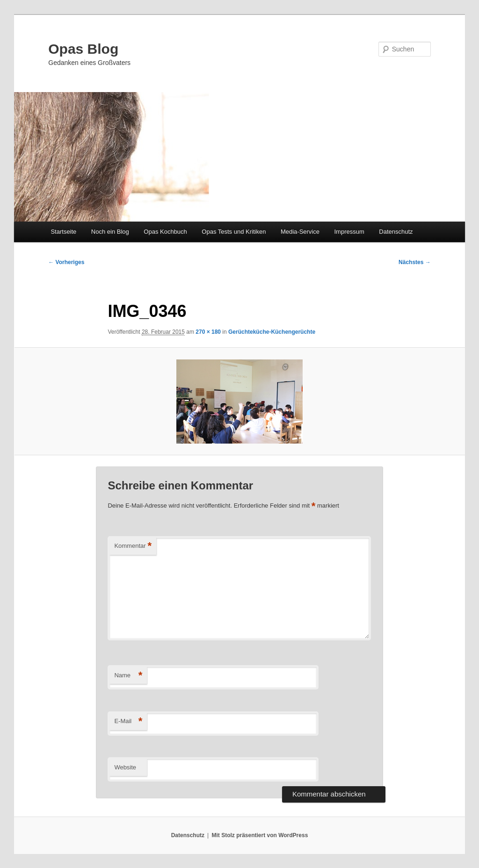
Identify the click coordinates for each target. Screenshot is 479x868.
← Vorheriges (66, 262)
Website (125, 767)
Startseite (63, 232)
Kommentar (133, 546)
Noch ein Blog (110, 232)
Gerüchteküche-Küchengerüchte (272, 332)
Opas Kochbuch (165, 232)
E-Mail (128, 721)
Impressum (349, 232)
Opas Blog (83, 49)
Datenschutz (396, 232)
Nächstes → (415, 262)
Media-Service (300, 232)
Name (128, 676)
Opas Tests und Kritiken (234, 232)
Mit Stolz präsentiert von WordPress (260, 835)
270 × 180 (208, 332)
